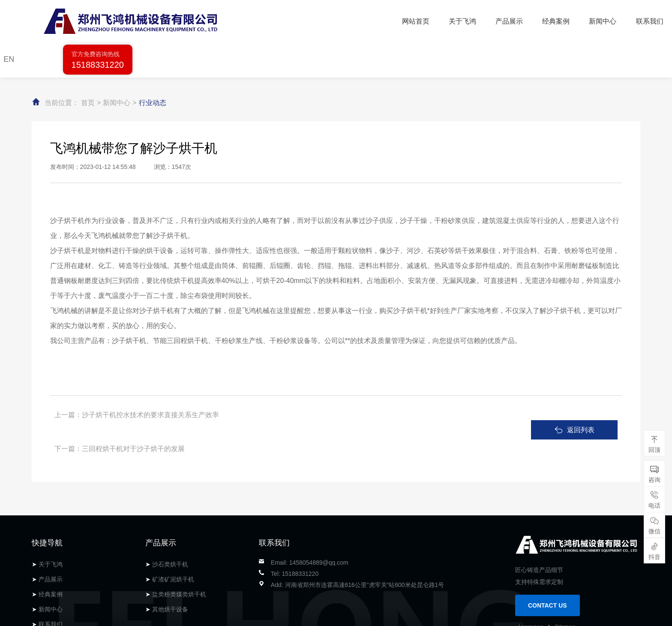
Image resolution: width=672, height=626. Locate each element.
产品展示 (341, 20)
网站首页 (247, 20)
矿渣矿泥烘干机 (173, 512)
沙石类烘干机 (170, 497)
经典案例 (387, 20)
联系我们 (480, 20)
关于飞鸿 (294, 20)
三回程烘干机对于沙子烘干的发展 (344, 377)
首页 (88, 65)
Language (531, 559)
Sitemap (565, 559)
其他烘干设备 (170, 542)
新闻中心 (434, 20)
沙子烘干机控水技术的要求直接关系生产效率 (150, 377)
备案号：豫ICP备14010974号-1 (170, 615)
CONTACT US (547, 538)
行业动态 (153, 65)
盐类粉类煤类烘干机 (179, 527)
